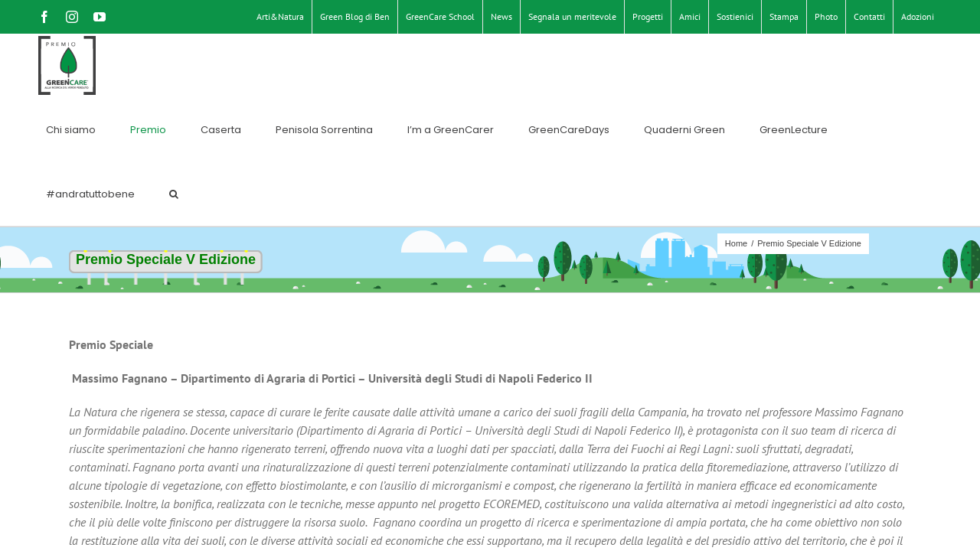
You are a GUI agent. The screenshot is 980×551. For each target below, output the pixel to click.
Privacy (394, 523)
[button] (929, 66)
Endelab (485, 523)
